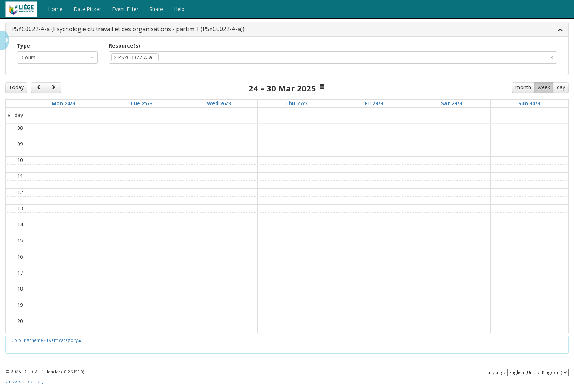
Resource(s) (124, 46)
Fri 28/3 (374, 103)
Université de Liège (26, 381)
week (544, 87)
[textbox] (171, 57)
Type (23, 46)
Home (55, 9)
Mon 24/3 (64, 103)
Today (16, 87)
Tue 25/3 (141, 103)
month (523, 87)
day (561, 87)
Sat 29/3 (452, 103)
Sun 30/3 (529, 103)
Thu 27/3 (297, 103)
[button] (46, 340)
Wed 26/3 (219, 103)
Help (179, 9)
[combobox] (57, 57)
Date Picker (87, 9)
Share (156, 9)
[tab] (287, 29)
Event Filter (125, 9)
